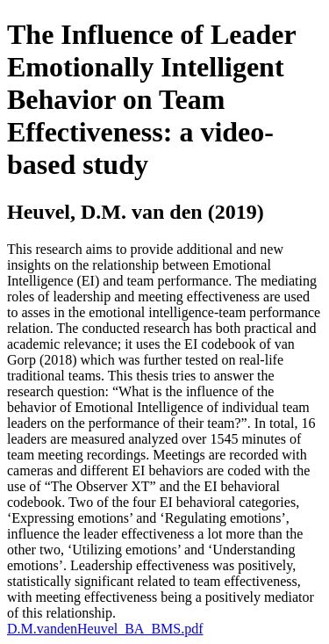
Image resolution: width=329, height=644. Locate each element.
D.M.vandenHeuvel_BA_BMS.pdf (105, 629)
